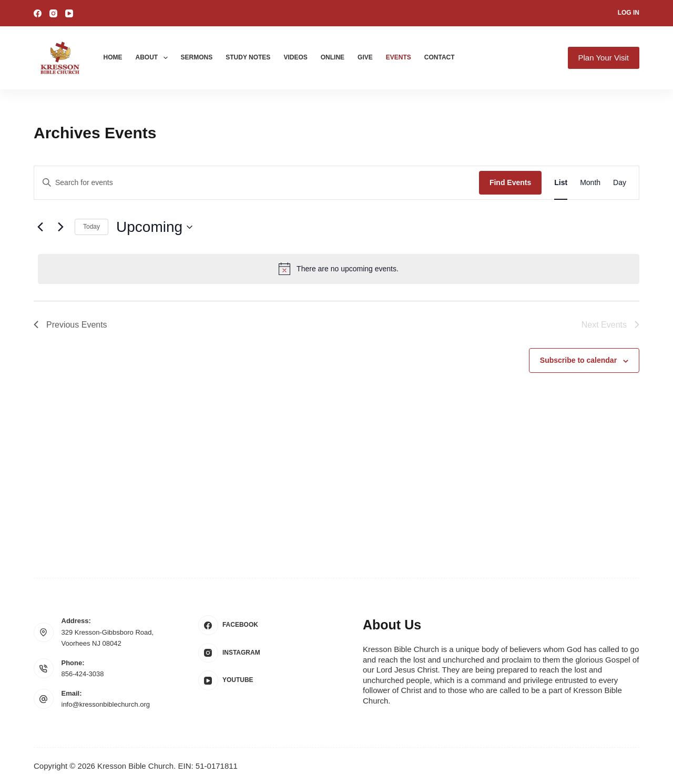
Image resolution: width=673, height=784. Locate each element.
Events (399, 57)
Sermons (197, 57)
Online (333, 57)
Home (113, 57)
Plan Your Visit (604, 58)
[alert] (339, 269)
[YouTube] (69, 13)
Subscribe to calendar (578, 360)
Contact (440, 57)
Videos (295, 57)
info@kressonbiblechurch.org (106, 704)
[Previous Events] (40, 227)
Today (91, 227)
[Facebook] (38, 13)
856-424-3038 (83, 674)
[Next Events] (60, 227)
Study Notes (248, 57)
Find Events (510, 182)
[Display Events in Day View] (620, 183)
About (154, 58)
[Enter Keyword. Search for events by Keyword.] (257, 183)
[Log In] (629, 13)
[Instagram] (53, 13)
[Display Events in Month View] (590, 183)
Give (365, 57)
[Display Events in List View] (561, 183)
